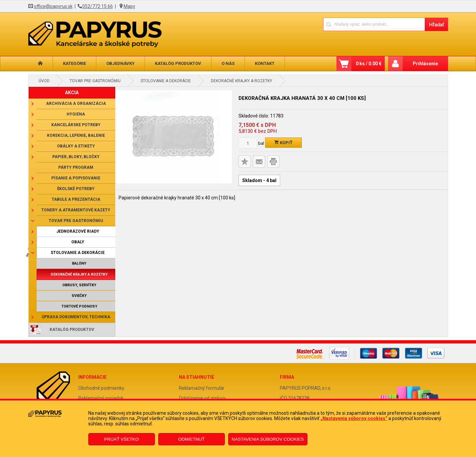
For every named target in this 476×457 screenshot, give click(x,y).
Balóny (79, 263)
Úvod (44, 81)
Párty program (76, 167)
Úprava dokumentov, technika (76, 317)
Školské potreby (76, 189)
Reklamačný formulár (202, 388)
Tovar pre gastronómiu (95, 81)
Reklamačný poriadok (101, 398)
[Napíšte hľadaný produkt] (374, 24)
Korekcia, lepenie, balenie (76, 135)
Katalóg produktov (178, 63)
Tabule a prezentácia (76, 199)
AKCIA (72, 93)
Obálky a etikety (76, 146)
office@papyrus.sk (53, 6)
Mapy (129, 6)
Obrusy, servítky (79, 285)
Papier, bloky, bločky (76, 157)
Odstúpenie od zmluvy (202, 398)
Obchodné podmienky (101, 388)
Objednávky (120, 63)
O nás (228, 63)
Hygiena (76, 114)
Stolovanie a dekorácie (166, 81)
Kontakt (265, 63)
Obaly (78, 242)
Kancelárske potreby (76, 125)
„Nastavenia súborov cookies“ (354, 418)
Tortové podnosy (79, 306)
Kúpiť (283, 143)
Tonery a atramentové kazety (76, 210)
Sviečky (79, 296)
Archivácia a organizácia (76, 104)
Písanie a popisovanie (76, 178)
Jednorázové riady (78, 231)
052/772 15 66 (98, 6)
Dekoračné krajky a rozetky (241, 81)
